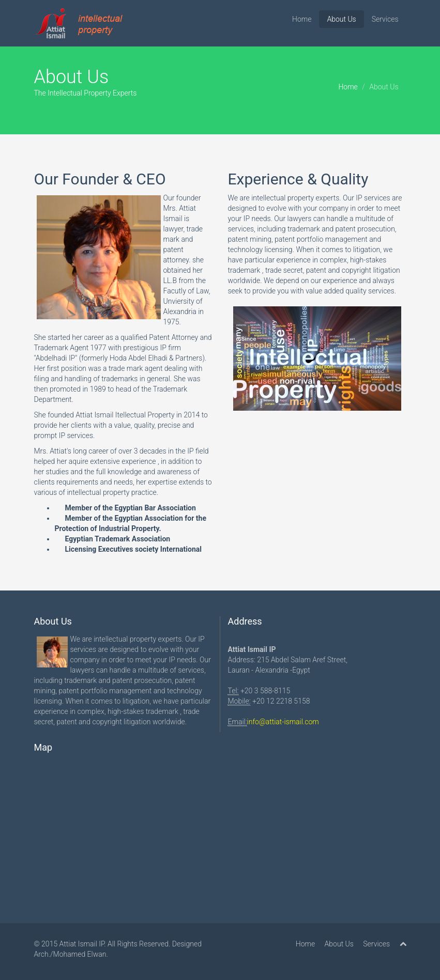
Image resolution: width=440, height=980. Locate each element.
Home (302, 19)
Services (385, 19)
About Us (341, 19)
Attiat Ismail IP (82, 944)
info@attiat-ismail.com (283, 722)
